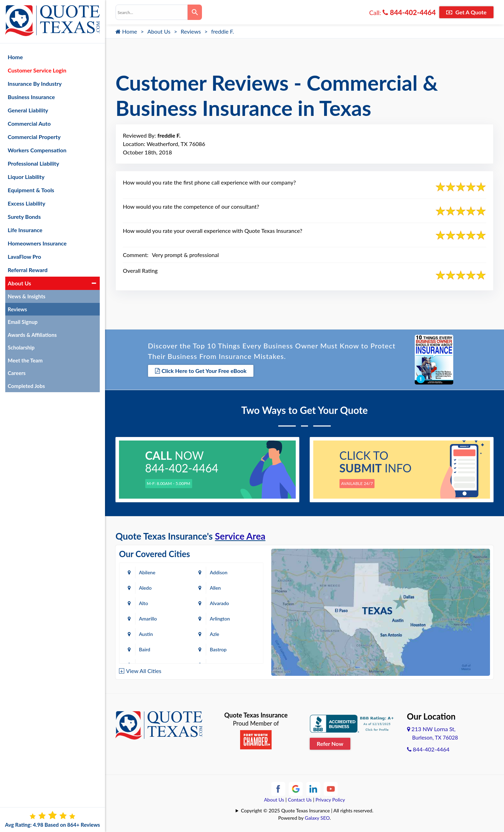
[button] (94, 283)
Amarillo (148, 619)
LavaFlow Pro (24, 256)
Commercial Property (34, 137)
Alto (143, 603)
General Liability (28, 110)
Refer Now (330, 744)
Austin (146, 634)
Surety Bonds (24, 217)
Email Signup (23, 322)
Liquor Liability (26, 177)
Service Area (240, 536)
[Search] (195, 12)
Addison (218, 572)
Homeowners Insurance (37, 243)
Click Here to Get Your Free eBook (201, 371)
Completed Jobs (26, 386)
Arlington (220, 619)
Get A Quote (466, 12)
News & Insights (27, 296)
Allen (215, 588)
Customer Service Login (37, 70)
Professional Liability (33, 163)
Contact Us (300, 800)
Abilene (147, 572)
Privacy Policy (330, 800)
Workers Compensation (37, 150)
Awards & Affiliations (32, 335)
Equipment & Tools (31, 190)
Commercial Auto (29, 123)
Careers (17, 373)
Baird (145, 649)
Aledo (145, 588)
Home (126, 31)
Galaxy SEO (317, 818)
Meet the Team (25, 360)
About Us (159, 31)
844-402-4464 (409, 12)
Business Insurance (31, 97)
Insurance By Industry (35, 84)
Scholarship (21, 347)
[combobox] (152, 12)
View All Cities (144, 671)
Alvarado (219, 603)
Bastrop (218, 649)
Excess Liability (26, 203)
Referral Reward (28, 270)
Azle (214, 634)
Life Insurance (25, 230)
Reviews (191, 31)
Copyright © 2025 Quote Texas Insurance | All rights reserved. (307, 810)
